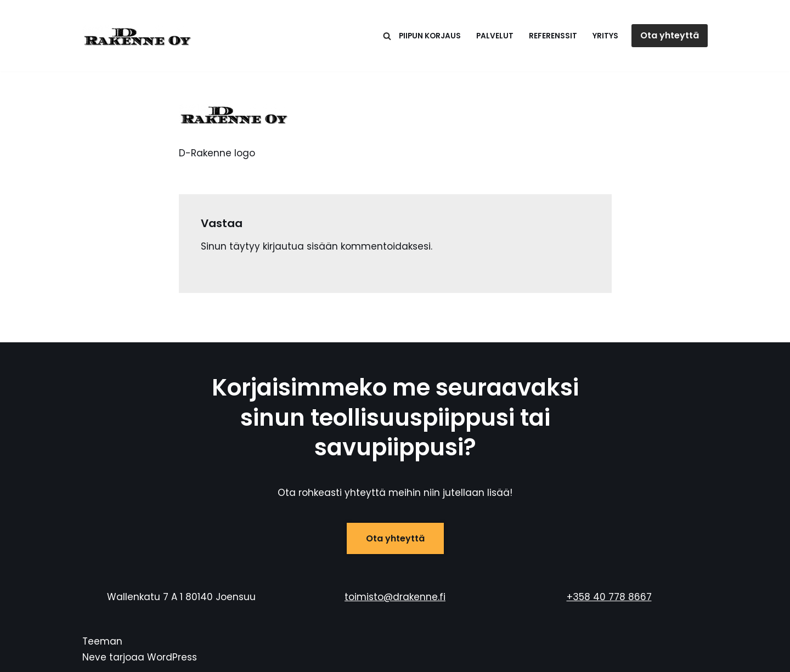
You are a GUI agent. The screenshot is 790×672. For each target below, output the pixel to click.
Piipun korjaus (430, 36)
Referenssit (553, 36)
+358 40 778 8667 (609, 597)
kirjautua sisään (300, 246)
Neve (94, 657)
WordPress (172, 657)
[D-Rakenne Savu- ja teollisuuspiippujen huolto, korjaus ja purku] (137, 36)
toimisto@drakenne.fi (395, 597)
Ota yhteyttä (670, 35)
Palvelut (495, 36)
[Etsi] (387, 36)
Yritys (605, 36)
